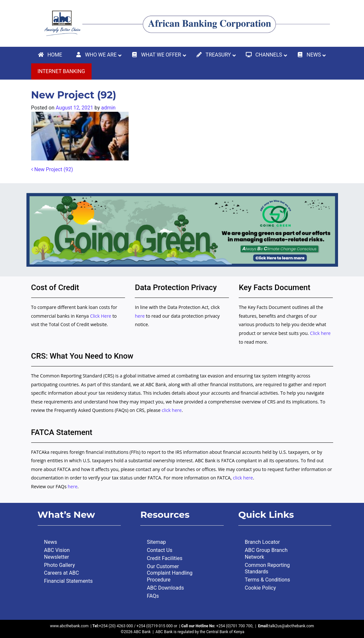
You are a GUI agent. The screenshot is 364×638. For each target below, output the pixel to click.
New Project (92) (52, 169)
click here (172, 410)
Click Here (101, 316)
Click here (320, 333)
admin (108, 108)
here (140, 316)
